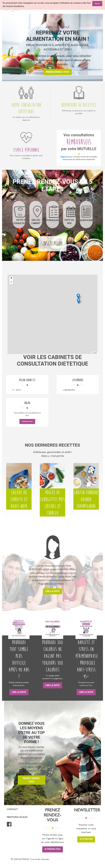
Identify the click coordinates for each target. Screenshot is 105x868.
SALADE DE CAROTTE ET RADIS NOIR (19, 499)
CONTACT (12, 810)
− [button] (11, 282)
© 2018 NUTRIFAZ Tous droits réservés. (30, 859)
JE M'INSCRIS (86, 839)
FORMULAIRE (53, 220)
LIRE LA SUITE (52, 591)
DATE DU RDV (69, 222)
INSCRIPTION (52, 244)
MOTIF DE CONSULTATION (21, 222)
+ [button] (11, 278)
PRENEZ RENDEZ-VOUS (32, 780)
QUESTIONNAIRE (89, 220)
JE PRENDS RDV (53, 849)
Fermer (97, 4)
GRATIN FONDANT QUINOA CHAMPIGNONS (86, 499)
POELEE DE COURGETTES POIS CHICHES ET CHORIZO (52, 503)
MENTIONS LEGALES (17, 817)
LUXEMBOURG (69, 390)
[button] (10, 47)
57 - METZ (17, 390)
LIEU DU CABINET (36, 222)
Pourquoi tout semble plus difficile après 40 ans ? (19, 659)
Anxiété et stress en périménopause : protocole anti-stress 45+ (86, 659)
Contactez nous (27, 421)
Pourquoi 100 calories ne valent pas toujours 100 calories (52, 656)
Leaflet (95, 353)
